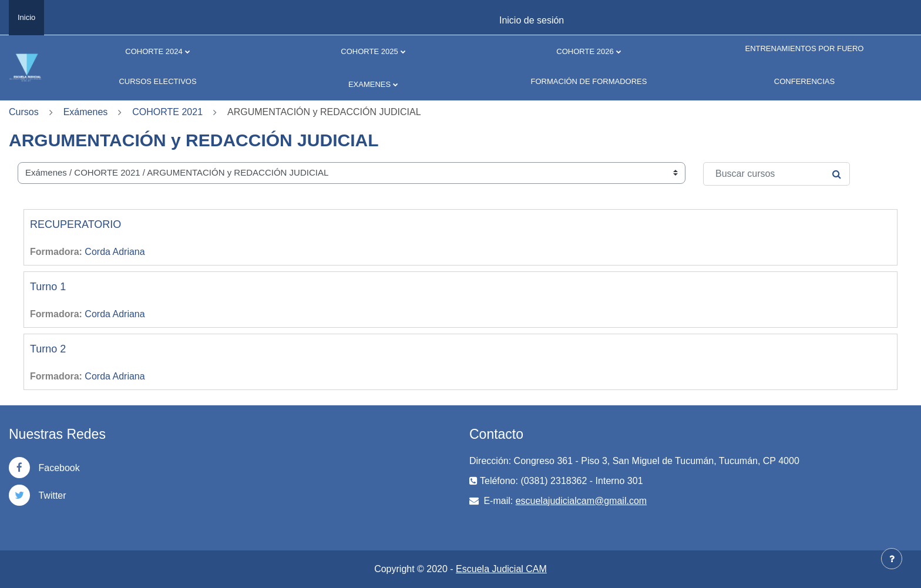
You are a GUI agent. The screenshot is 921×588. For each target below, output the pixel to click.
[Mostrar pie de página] (892, 559)
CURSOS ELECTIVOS (157, 81)
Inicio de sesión (532, 20)
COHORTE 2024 (154, 51)
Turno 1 (48, 287)
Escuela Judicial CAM (501, 569)
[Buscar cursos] (777, 174)
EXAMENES (369, 84)
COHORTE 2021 (167, 112)
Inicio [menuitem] (26, 17)
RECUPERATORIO (75, 224)
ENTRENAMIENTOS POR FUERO (804, 48)
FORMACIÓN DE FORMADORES (589, 81)
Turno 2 (48, 349)
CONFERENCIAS (804, 81)
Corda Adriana (115, 252)
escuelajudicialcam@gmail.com (581, 501)
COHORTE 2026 (585, 51)
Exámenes (86, 112)
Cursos (24, 112)
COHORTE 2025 (369, 51)
